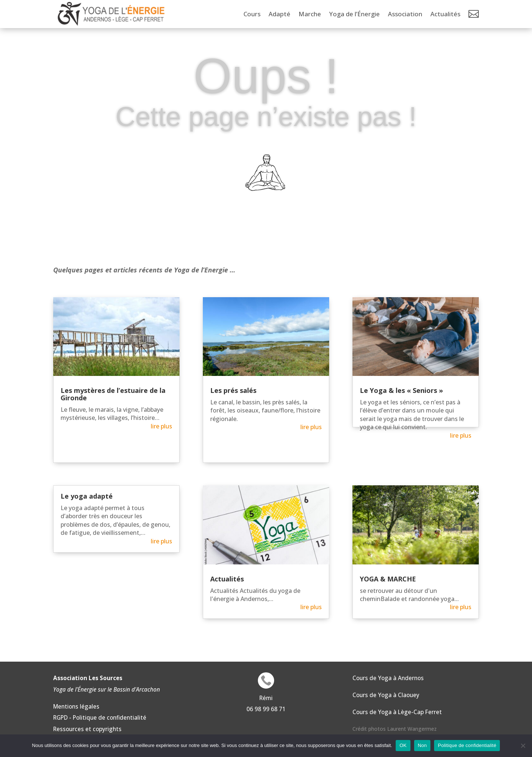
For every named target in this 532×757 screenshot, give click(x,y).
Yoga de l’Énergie (354, 14)
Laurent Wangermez (412, 729)
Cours (252, 14)
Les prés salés (233, 390)
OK (403, 745)
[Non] (523, 746)
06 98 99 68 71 (266, 709)
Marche (310, 14)
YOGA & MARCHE (388, 579)
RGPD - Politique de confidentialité (100, 717)
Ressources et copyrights (87, 729)
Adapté (279, 14)
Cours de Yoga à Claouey (386, 695)
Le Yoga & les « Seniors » (401, 390)
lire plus (161, 426)
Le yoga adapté (87, 496)
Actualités (445, 14)
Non (422, 745)
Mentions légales (76, 706)
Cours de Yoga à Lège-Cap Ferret (397, 712)
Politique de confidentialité (467, 745)
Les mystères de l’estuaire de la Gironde (113, 394)
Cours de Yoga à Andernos (388, 678)
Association (405, 14)
